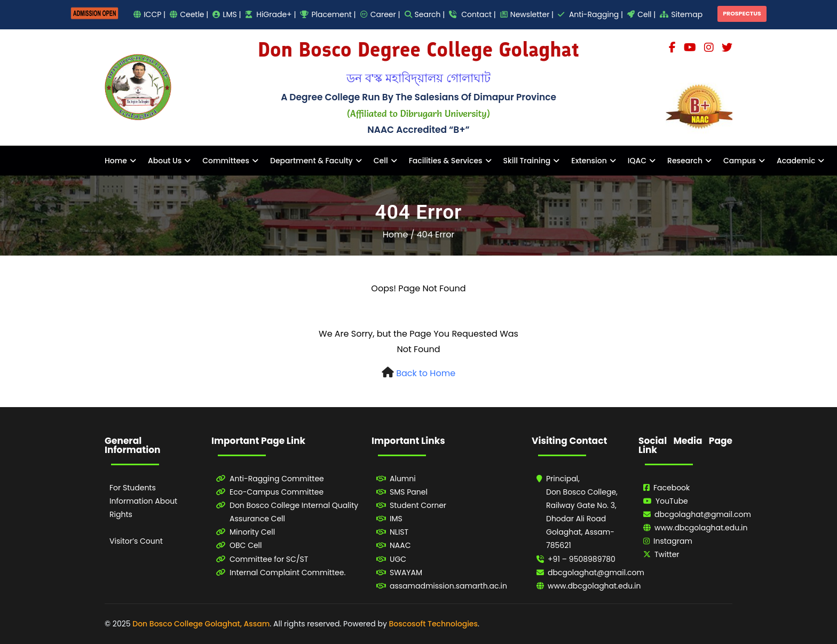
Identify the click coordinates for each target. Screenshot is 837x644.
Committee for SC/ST (269, 559)
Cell (381, 161)
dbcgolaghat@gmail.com (596, 573)
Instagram (673, 541)
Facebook (672, 488)
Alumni (403, 479)
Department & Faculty (311, 161)
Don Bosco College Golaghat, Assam (201, 624)
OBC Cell (246, 545)
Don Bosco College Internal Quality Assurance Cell (294, 512)
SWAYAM (406, 573)
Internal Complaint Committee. (287, 573)
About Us (165, 161)
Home (116, 161)
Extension (589, 161)
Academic (796, 161)
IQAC (637, 161)
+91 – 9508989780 (582, 559)
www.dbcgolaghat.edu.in (594, 586)
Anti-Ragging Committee (277, 479)
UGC (398, 559)
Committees (226, 161)
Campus (740, 161)
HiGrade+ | (271, 14)
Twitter (667, 554)
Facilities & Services (446, 161)
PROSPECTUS (742, 13)
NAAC (400, 545)
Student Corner (418, 505)
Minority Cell (252, 532)
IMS (396, 519)
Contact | (472, 14)
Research (685, 161)
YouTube (672, 501)
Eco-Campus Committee (277, 492)
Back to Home (426, 373)
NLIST (399, 532)
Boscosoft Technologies (433, 624)
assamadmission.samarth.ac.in (448, 586)
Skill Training (527, 161)
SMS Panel (409, 492)
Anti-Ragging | (590, 14)
